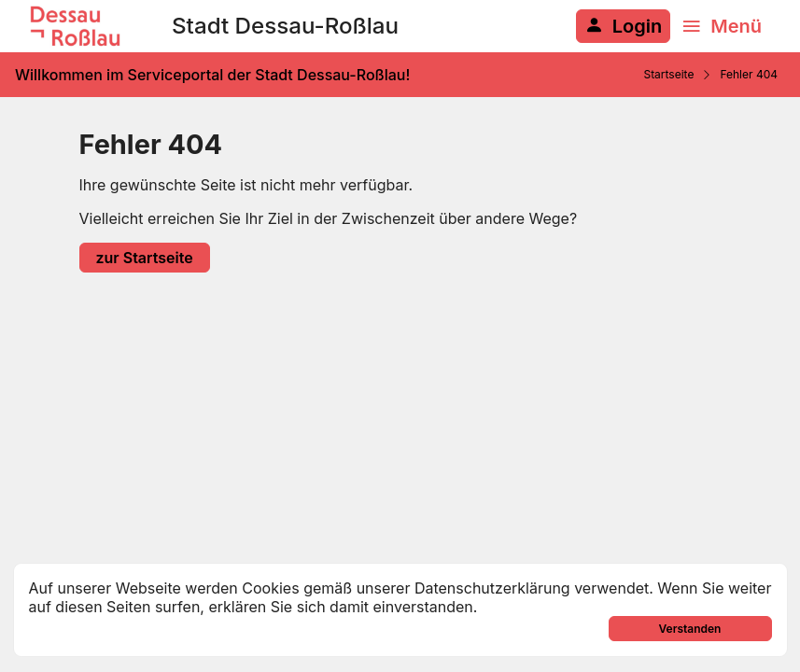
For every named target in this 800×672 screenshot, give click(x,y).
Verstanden (690, 629)
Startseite (668, 74)
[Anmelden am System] (623, 26)
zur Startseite (145, 258)
